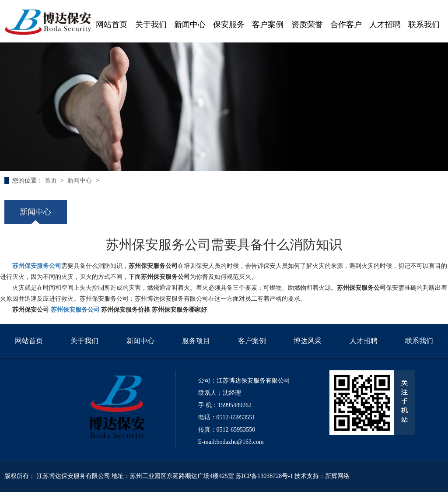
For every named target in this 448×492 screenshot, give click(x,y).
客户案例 (252, 341)
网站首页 (29, 341)
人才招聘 (364, 341)
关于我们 (84, 341)
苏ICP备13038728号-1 (264, 476)
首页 (52, 181)
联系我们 (419, 341)
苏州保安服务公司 (37, 266)
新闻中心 (80, 181)
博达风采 (308, 341)
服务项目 (196, 341)
